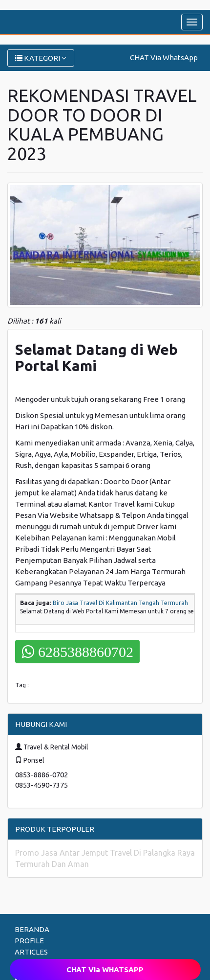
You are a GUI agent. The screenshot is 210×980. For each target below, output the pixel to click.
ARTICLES (31, 952)
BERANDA (32, 929)
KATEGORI (41, 58)
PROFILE (29, 941)
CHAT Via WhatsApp (164, 58)
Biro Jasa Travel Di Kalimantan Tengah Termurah (120, 603)
